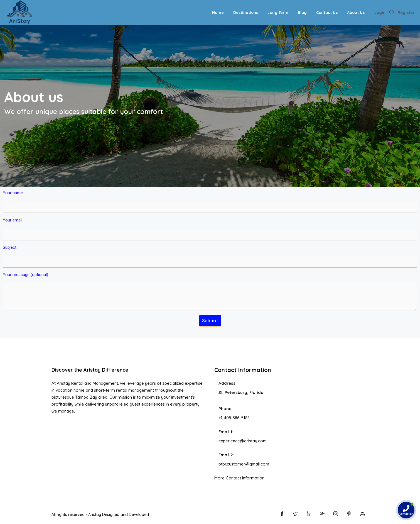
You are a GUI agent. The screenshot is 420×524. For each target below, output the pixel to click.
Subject (210, 256)
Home (218, 13)
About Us (356, 13)
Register (406, 13)
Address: (227, 383)
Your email (210, 229)
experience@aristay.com (243, 441)
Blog (302, 13)
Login (380, 13)
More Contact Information (239, 478)
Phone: (225, 409)
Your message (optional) (210, 292)
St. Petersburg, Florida (241, 392)
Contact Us (327, 13)
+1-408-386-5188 (234, 418)
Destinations (246, 13)
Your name (210, 202)
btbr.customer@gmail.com (244, 464)
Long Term (278, 13)
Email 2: (226, 455)
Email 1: (226, 432)
